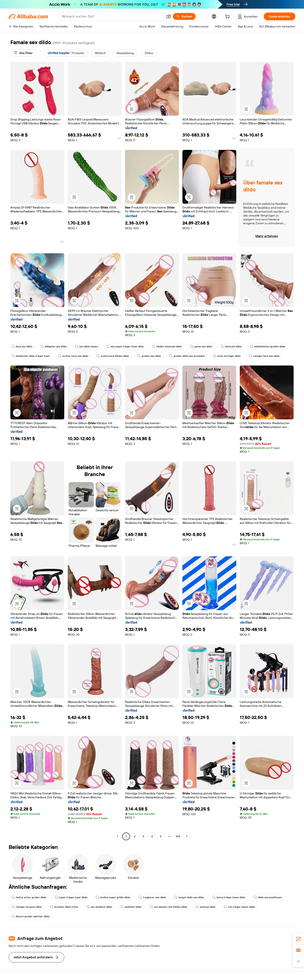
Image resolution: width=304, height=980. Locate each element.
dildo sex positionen (268, 897)
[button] (169, 16)
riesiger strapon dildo (27, 907)
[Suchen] (184, 16)
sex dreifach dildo (99, 907)
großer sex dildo (149, 356)
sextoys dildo (205, 907)
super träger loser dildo (71, 897)
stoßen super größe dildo (113, 897)
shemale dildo (231, 346)
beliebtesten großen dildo (268, 346)
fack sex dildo (22, 346)
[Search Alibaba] (112, 16)
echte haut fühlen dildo (113, 356)
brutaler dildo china (64, 907)
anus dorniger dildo (227, 356)
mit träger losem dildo (239, 907)
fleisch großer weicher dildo (31, 916)
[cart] (228, 17)
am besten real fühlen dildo (168, 907)
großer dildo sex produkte (187, 356)
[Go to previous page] (117, 836)
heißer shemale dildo (167, 346)
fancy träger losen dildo (229, 897)
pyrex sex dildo (201, 346)
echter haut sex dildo (73, 356)
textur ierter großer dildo (29, 897)
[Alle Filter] (23, 53)
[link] (298, 939)
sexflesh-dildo (131, 907)
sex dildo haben (86, 346)
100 (178, 836)
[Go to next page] (187, 836)
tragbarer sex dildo (152, 897)
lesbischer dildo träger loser (31, 356)
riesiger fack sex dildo (264, 356)
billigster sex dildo (54, 346)
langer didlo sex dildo (189, 897)
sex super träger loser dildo (125, 346)
